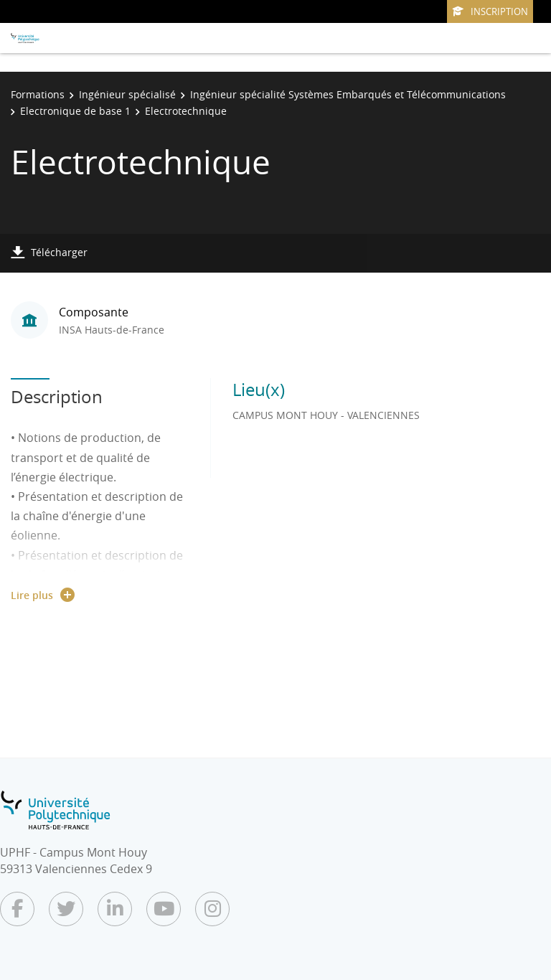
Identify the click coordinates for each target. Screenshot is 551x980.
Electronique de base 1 (75, 111)
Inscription (490, 11)
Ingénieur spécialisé (127, 94)
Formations (38, 94)
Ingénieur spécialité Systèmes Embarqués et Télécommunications (348, 94)
